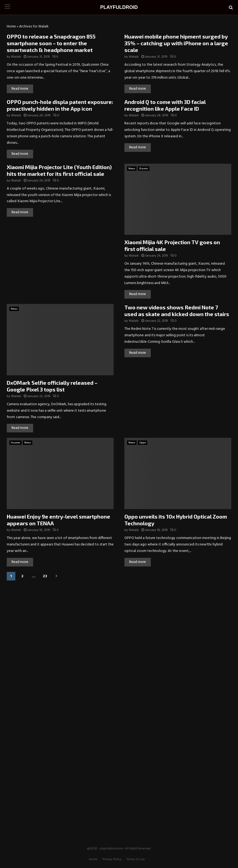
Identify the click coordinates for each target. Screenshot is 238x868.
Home (11, 27)
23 (45, 576)
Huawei (15, 443)
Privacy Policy (112, 859)
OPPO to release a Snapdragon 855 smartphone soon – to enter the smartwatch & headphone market (51, 43)
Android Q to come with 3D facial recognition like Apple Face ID (165, 105)
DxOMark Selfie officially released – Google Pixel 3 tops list (52, 386)
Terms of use (136, 859)
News (132, 169)
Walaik (16, 57)
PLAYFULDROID (119, 7)
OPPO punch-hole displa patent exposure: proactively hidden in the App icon (60, 105)
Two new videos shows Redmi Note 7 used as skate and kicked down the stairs (177, 311)
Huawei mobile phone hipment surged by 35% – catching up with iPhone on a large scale (176, 43)
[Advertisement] (119, 619)
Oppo (143, 443)
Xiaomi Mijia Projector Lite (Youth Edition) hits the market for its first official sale (59, 170)
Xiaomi (144, 169)
